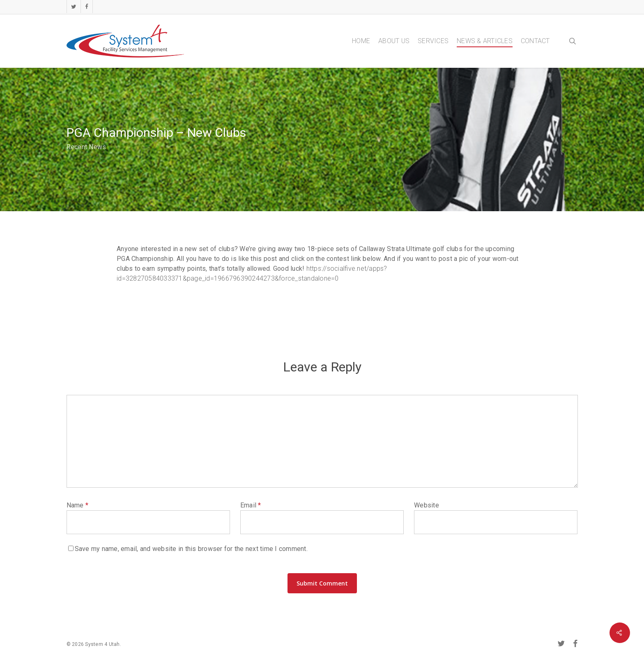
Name (78, 505)
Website (427, 505)
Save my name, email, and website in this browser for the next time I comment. (191, 549)
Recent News (86, 147)
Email (251, 505)
